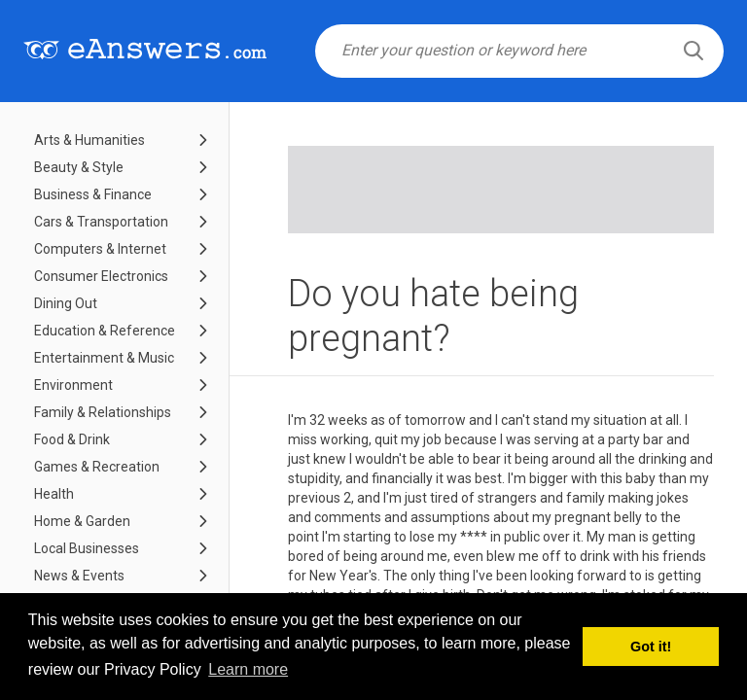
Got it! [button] (651, 647)
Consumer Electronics (101, 276)
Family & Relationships (103, 412)
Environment (73, 385)
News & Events (79, 576)
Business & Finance (93, 194)
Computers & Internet (100, 249)
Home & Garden (82, 521)
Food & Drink (72, 439)
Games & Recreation (97, 467)
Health (54, 494)
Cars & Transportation (101, 222)
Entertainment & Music (104, 358)
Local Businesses (87, 548)
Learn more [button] (248, 669)
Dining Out (66, 303)
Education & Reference (105, 331)
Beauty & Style (79, 167)
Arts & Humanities (89, 140)
